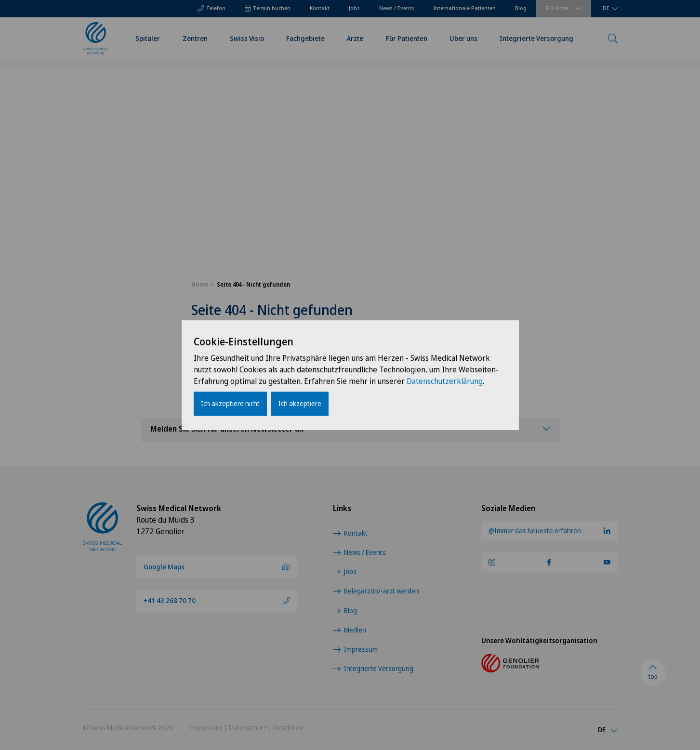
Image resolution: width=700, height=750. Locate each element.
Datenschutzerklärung (445, 381)
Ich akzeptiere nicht (230, 403)
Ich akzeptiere (300, 403)
